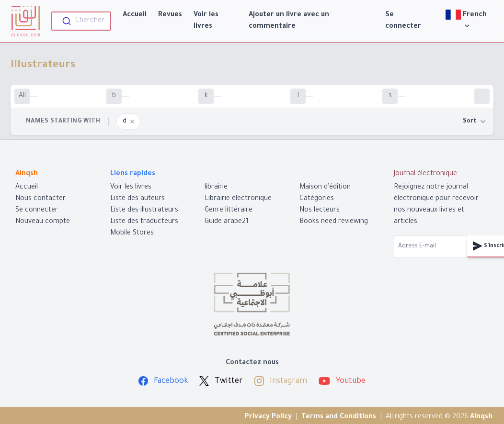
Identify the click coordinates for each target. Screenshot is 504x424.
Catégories (317, 199)
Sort (474, 122)
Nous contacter (40, 199)
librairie (216, 188)
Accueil (135, 15)
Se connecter (403, 21)
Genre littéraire (229, 211)
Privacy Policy (268, 417)
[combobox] (81, 21)
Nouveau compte (43, 222)
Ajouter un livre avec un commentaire (289, 21)
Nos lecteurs (320, 211)
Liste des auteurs (137, 199)
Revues (170, 15)
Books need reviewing (334, 222)
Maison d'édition (325, 188)
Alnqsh (481, 417)
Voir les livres (206, 21)
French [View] (467, 20)
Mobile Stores (132, 234)
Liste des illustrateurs (144, 211)
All (22, 96)
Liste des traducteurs (144, 222)
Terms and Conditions (339, 417)
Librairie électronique (238, 199)
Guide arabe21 (227, 222)
